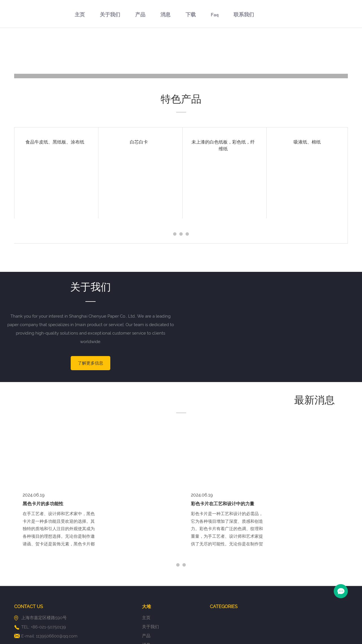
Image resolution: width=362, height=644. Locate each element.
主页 (80, 44)
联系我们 (244, 44)
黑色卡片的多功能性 (43, 439)
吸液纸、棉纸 (307, 142)
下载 (191, 44)
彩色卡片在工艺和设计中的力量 (223, 439)
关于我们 (110, 44)
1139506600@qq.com (57, 571)
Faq (215, 44)
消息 (165, 44)
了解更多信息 (90, 363)
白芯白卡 (139, 142)
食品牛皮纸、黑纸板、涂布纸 (55, 142)
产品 (140, 44)
